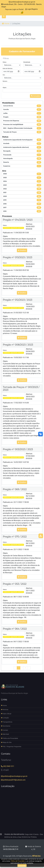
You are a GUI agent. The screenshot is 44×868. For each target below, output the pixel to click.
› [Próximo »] (29, 668)
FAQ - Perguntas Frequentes (11, 747)
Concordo (22, 866)
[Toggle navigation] (4, 16)
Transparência (7, 722)
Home (6, 24)
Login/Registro (32, 9)
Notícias (5, 710)
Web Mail (5, 734)
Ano (4, 75)
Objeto (5, 88)
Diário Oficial (6, 714)
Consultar (35, 96)
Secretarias (6, 726)
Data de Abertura (8, 69)
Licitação (5, 718)
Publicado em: (8, 233)
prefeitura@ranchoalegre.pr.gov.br (22, 2)
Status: (5, 225)
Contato (5, 730)
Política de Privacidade (9, 738)
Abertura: (29, 224)
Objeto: (5, 236)
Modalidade (27, 62)
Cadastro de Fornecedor (22, 51)
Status (5, 62)
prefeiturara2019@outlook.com (13, 780)
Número (5, 81)
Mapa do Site (6, 742)
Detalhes (22, 250)
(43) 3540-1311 (8, 766)
